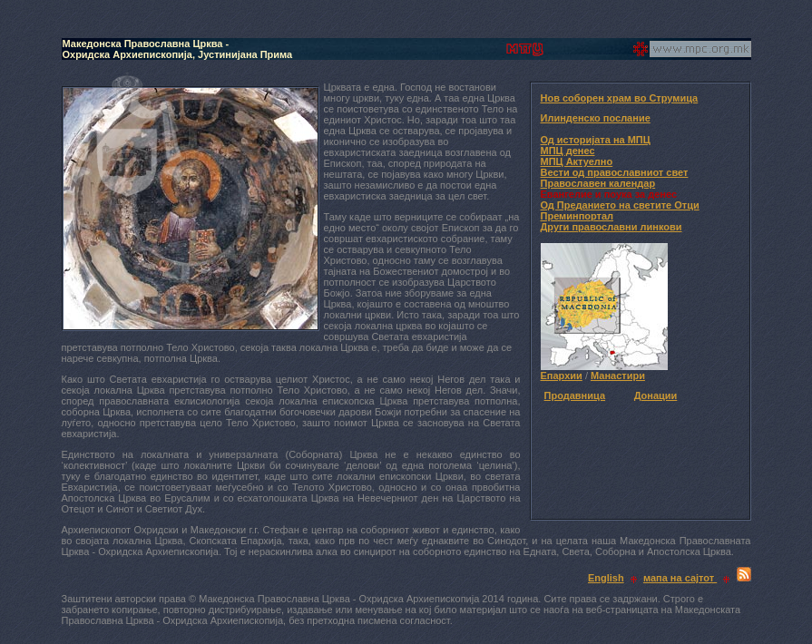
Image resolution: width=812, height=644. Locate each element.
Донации (656, 395)
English (606, 578)
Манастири (618, 376)
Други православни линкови (611, 227)
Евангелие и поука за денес (609, 194)
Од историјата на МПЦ (596, 140)
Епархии (562, 376)
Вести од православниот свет (615, 172)
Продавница (575, 395)
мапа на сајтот (680, 578)
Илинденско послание (596, 118)
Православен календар (598, 183)
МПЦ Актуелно (577, 161)
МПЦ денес (568, 151)
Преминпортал (577, 216)
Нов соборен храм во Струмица (620, 98)
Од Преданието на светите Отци (620, 205)
